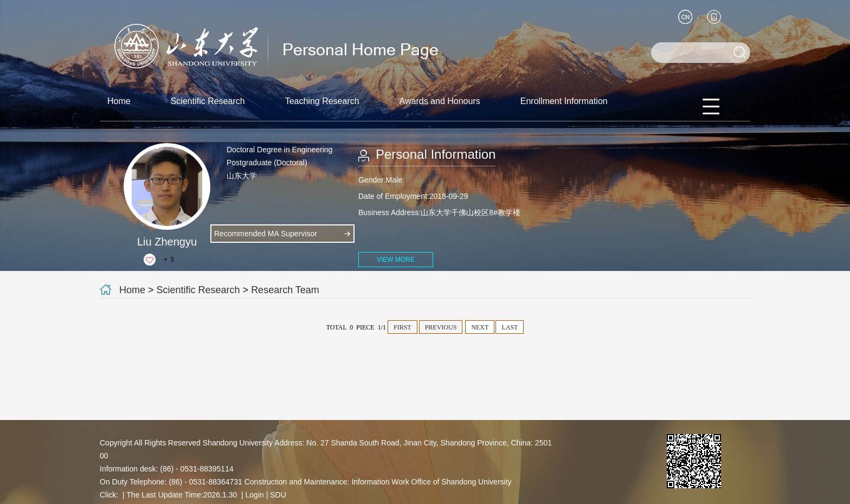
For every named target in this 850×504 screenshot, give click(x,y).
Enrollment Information (564, 101)
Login (255, 495)
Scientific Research (208, 101)
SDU (278, 495)
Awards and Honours (440, 101)
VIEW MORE (396, 260)
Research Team (285, 290)
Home (119, 101)
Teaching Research (322, 101)
